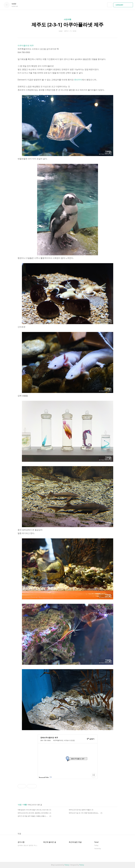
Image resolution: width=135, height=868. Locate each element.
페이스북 (107, 825)
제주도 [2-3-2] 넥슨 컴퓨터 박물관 (80, 810)
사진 (20, 805)
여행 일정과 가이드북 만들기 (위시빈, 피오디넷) (33, 810)
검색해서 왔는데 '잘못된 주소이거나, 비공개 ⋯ (28, 845)
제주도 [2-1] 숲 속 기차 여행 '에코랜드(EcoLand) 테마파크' (84, 813)
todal (15, 4)
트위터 (116, 825)
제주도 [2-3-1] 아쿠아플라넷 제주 (68, 24)
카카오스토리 (111, 825)
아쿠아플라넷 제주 (26, 46)
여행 (25, 805)
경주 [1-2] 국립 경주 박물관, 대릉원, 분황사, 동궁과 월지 (33, 816)
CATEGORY (123, 5)
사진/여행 (68, 19)
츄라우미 (78, 80)
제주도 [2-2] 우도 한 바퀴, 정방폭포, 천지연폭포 (33, 813)
